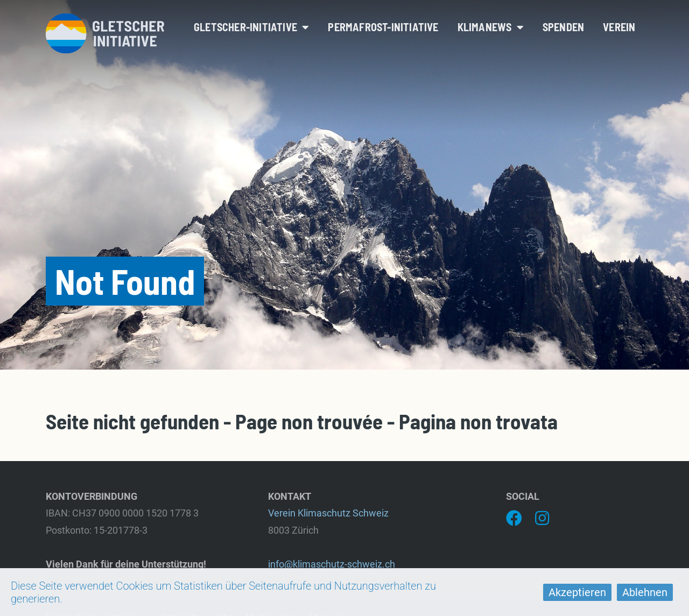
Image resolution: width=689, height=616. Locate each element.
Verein (619, 27)
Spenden (563, 27)
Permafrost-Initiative (383, 27)
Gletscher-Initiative (251, 27)
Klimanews (491, 27)
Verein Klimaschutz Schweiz (328, 513)
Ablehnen (645, 592)
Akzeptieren (577, 592)
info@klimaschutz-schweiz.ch (332, 564)
